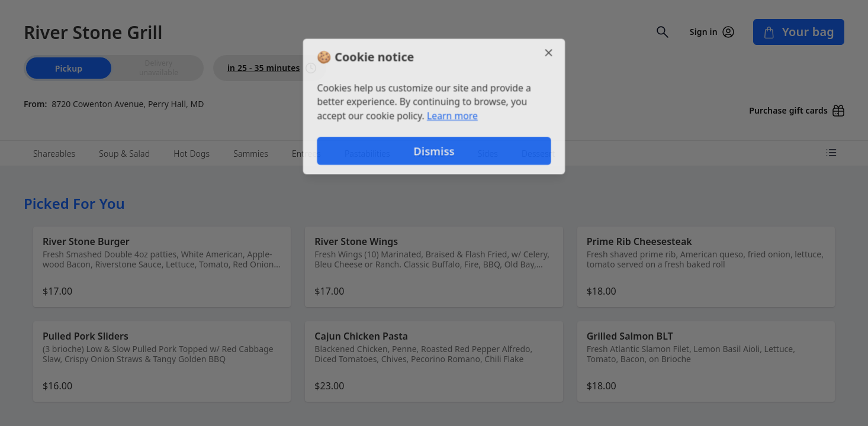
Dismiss (434, 151)
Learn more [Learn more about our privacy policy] (453, 116)
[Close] (550, 52)
